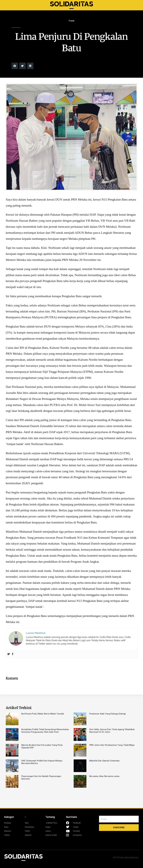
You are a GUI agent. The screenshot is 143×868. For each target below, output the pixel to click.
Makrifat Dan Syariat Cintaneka (104, 761)
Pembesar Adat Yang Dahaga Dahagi (107, 714)
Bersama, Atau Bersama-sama (104, 776)
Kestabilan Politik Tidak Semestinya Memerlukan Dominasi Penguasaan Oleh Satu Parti (45, 731)
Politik (72, 21)
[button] (15, 66)
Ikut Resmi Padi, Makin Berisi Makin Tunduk (43, 714)
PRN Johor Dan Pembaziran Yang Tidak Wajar (112, 745)
